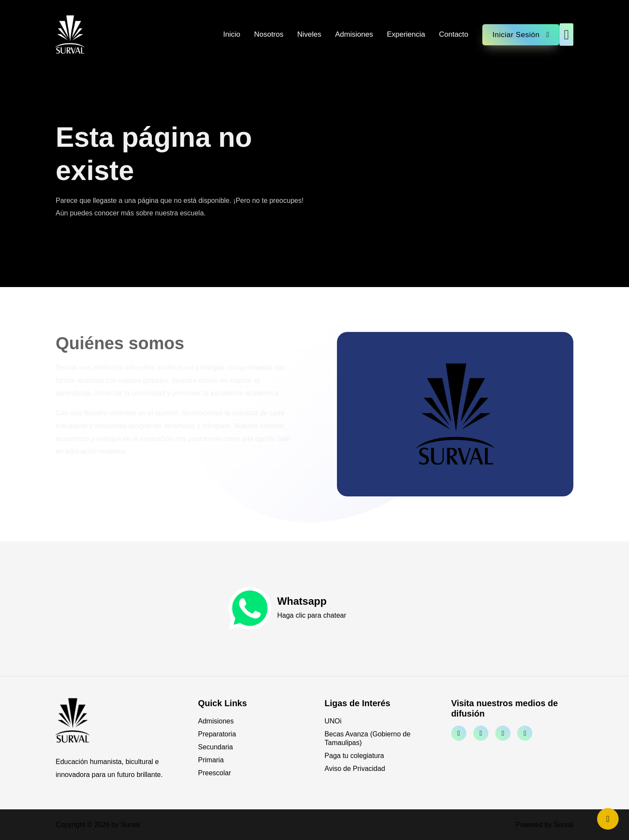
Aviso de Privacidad (355, 769)
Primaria (211, 760)
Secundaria (215, 747)
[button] (566, 35)
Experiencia (406, 34)
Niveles (309, 34)
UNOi (333, 721)
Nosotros (269, 34)
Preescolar (214, 773)
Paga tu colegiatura (354, 756)
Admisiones (354, 34)
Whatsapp (302, 601)
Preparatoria (217, 734)
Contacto (453, 34)
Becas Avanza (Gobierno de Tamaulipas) (367, 738)
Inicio (232, 34)
